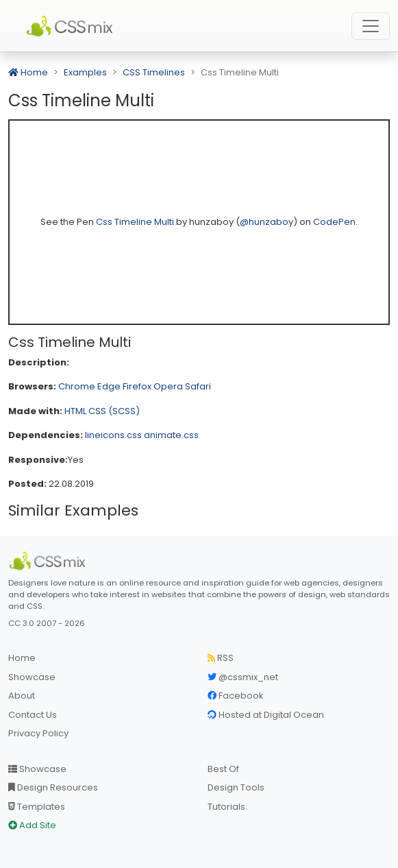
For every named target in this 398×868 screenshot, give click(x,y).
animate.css (171, 435)
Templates (37, 807)
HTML (75, 411)
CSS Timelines (154, 72)
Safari (198, 386)
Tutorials (226, 807)
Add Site (32, 825)
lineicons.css (113, 435)
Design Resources (53, 787)
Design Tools (236, 787)
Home (28, 72)
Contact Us (33, 715)
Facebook (236, 696)
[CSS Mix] (49, 561)
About (22, 696)
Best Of (223, 769)
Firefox (137, 386)
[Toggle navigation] (371, 26)
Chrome (77, 386)
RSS (221, 658)
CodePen (334, 222)
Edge (109, 386)
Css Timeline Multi (136, 222)
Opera (168, 386)
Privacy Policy (38, 733)
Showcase (32, 677)
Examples (85, 72)
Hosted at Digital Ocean (266, 715)
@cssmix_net (243, 677)
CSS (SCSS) (114, 411)
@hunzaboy (266, 222)
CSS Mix (72, 26)
